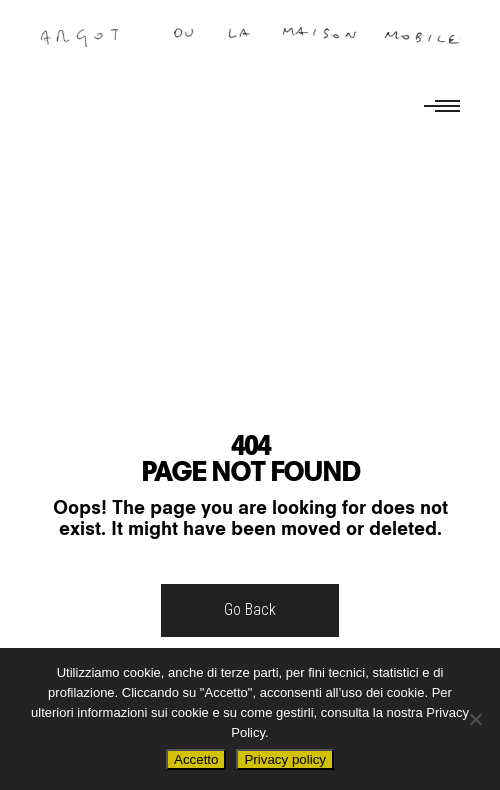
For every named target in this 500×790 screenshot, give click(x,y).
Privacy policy (284, 759)
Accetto (196, 759)
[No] (475, 719)
